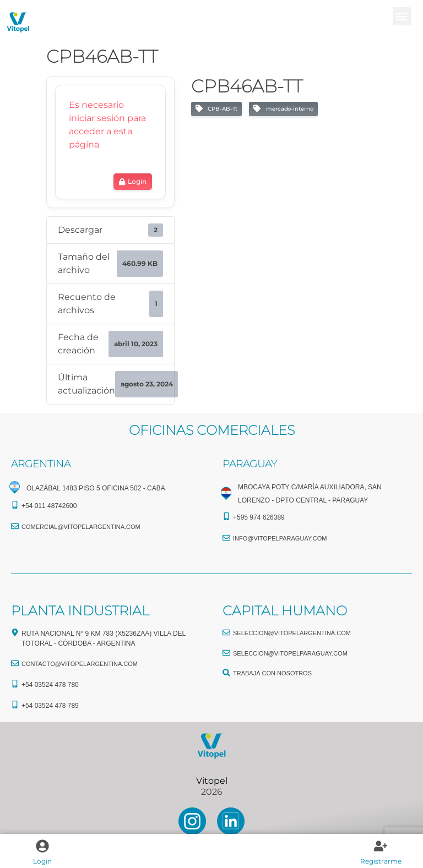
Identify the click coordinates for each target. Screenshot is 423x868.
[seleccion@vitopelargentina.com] (226, 632)
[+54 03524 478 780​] (15, 684)
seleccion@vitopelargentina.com (292, 633)
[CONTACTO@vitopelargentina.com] (15, 663)
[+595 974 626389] (226, 516)
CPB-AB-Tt (217, 109)
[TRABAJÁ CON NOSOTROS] (226, 673)
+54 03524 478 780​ (50, 685)
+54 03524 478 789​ (50, 706)
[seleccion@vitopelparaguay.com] (226, 653)
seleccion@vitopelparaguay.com (290, 653)
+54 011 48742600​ (49, 506)
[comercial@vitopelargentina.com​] (15, 526)
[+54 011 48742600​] (15, 505)
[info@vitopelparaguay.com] (226, 538)
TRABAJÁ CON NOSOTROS (272, 673)
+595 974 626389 (259, 517)
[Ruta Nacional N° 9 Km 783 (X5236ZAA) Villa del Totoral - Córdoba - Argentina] (15, 632)
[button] (402, 16)
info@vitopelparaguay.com (280, 538)
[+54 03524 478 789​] (15, 705)
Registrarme (381, 861)
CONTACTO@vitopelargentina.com (80, 664)
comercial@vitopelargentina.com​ (81, 527)
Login (42, 861)
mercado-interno (283, 109)
